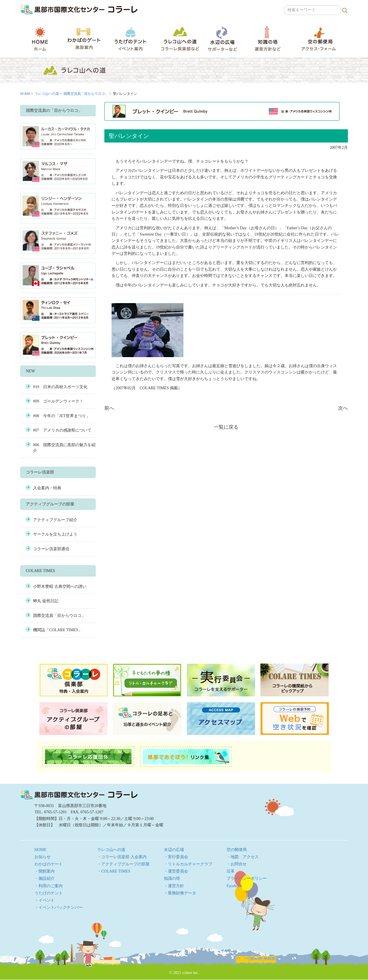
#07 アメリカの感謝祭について (62, 430)
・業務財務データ (180, 893)
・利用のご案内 (49, 886)
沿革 (231, 871)
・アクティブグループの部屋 (123, 864)
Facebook (234, 886)
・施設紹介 (45, 878)
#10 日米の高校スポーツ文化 (60, 387)
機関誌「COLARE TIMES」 (58, 630)
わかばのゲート (84, 39)
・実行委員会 (176, 857)
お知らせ (43, 857)
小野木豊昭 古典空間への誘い (60, 587)
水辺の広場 (222, 39)
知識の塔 (268, 39)
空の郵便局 (319, 39)
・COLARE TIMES (114, 871)
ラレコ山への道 (180, 39)
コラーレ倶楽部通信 (51, 549)
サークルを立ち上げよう (55, 534)
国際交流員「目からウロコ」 (86, 94)
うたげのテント (130, 39)
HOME (40, 39)
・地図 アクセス (243, 857)
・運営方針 (174, 886)
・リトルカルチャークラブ (188, 864)
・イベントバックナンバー (59, 907)
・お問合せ (237, 864)
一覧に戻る (226, 427)
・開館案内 (45, 871)
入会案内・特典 (47, 488)
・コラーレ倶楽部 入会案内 (122, 857)
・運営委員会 (176, 871)
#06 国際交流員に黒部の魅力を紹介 (64, 448)
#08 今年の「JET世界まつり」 (62, 416)
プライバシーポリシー (247, 878)
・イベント (45, 900)
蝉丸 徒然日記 (46, 601)
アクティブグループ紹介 (55, 520)
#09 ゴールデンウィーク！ (58, 401)
